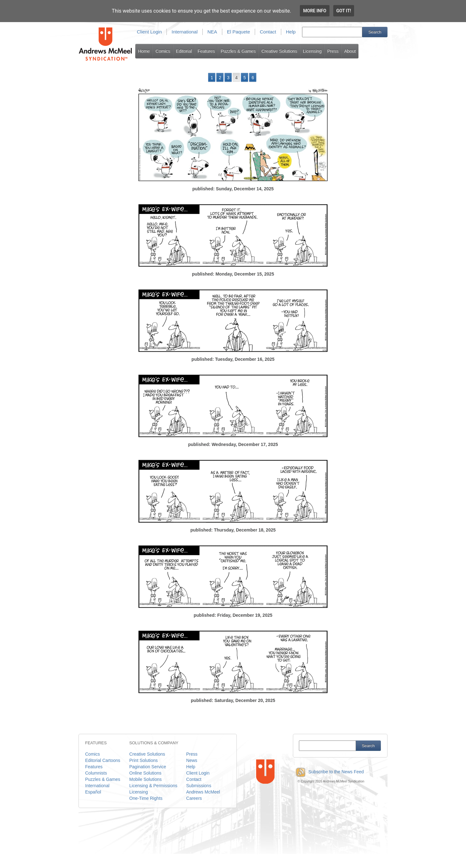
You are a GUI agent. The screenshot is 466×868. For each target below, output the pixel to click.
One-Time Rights (146, 798)
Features (206, 51)
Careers (194, 798)
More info (315, 11)
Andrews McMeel (203, 792)
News (192, 760)
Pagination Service (148, 767)
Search (375, 32)
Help (291, 32)
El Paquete (239, 32)
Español (93, 792)
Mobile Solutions (146, 779)
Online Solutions (145, 773)
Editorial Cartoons (103, 760)
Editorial (184, 51)
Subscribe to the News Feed (328, 772)
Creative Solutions (279, 51)
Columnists (96, 773)
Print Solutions (143, 760)
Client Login (149, 32)
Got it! (344, 11)
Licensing (312, 51)
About (350, 51)
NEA (212, 32)
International (185, 32)
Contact (268, 32)
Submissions (199, 786)
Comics (163, 51)
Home (144, 51)
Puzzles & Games (238, 51)
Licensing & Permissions (153, 786)
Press (333, 51)
